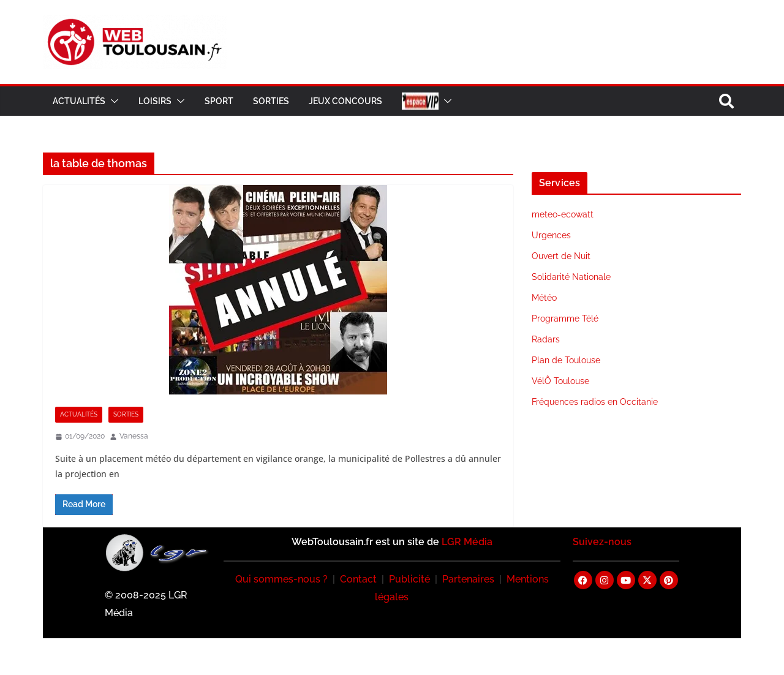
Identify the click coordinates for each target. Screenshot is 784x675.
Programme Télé (565, 319)
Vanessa (134, 436)
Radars (546, 339)
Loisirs (155, 101)
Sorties (271, 101)
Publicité (409, 579)
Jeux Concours (345, 101)
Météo (544, 298)
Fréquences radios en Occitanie (595, 402)
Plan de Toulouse (566, 360)
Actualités (79, 101)
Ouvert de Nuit (561, 256)
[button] (112, 101)
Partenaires (468, 579)
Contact (358, 579)
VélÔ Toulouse (560, 381)
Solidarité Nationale (571, 277)
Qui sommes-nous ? (281, 579)
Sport (219, 101)
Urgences (551, 235)
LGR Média (467, 542)
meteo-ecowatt (563, 214)
